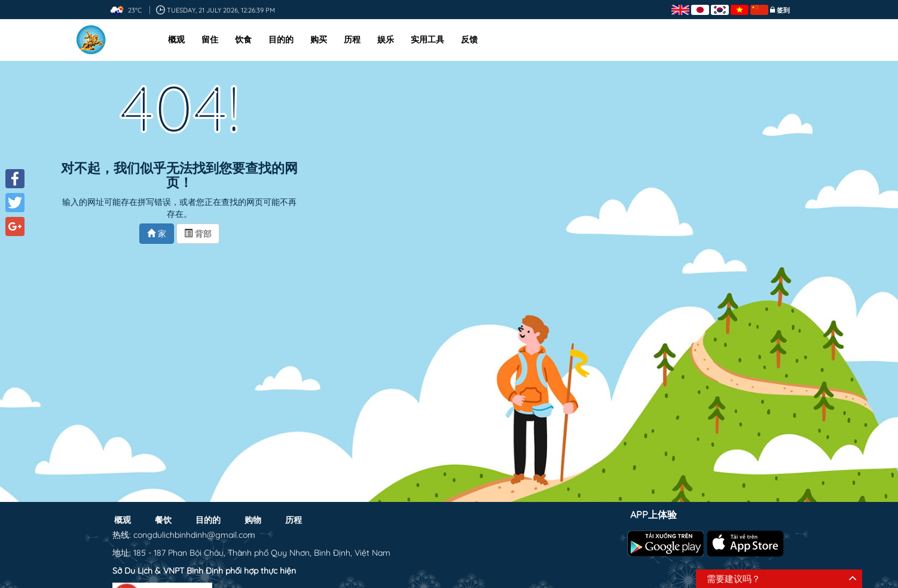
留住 (210, 39)
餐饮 (163, 520)
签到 (783, 10)
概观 (176, 39)
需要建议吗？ (734, 579)
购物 (253, 520)
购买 (319, 39)
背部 (198, 234)
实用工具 (427, 39)
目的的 (281, 39)
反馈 (469, 39)
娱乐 (386, 39)
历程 (352, 39)
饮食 (243, 39)
